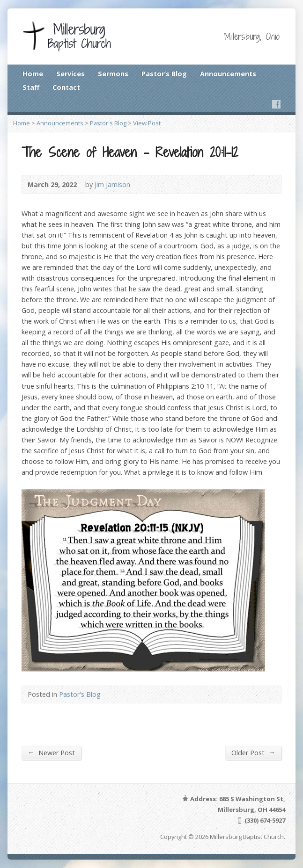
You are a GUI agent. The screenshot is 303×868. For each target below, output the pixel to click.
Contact (66, 87)
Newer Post (51, 752)
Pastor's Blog (108, 123)
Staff (31, 87)
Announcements (228, 74)
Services (70, 74)
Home (33, 74)
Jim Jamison (112, 184)
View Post (147, 123)
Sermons (113, 74)
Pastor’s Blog (164, 74)
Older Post (253, 752)
